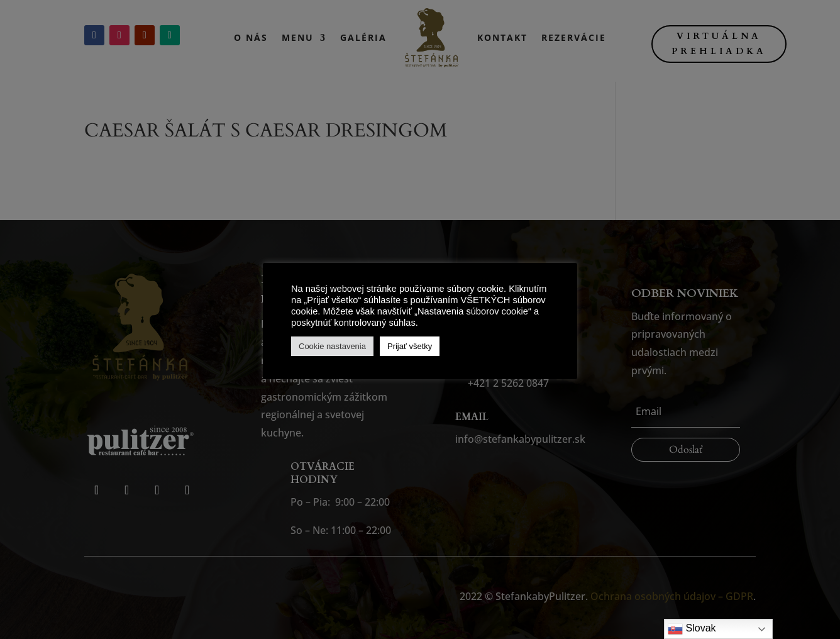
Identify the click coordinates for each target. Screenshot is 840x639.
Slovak (692, 629)
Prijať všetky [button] (410, 346)
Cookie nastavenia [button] (332, 346)
